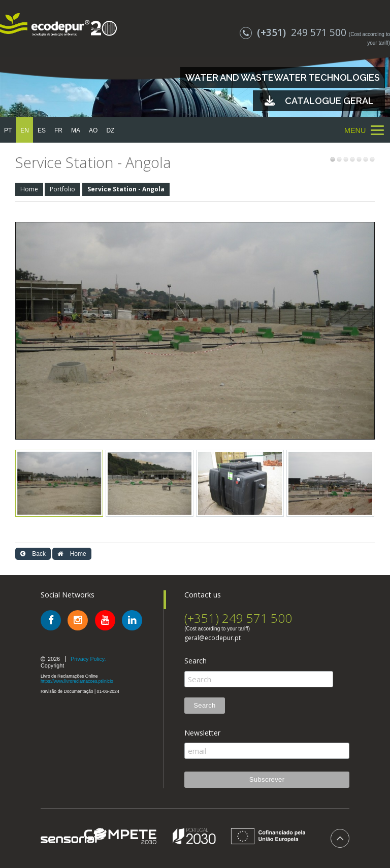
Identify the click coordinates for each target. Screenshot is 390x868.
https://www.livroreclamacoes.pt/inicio (77, 681)
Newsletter (202, 733)
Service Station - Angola (126, 189)
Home (29, 189)
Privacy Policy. (88, 659)
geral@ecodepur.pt (213, 638)
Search (196, 661)
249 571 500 (294, 32)
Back (33, 554)
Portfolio (62, 189)
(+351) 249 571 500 (238, 618)
